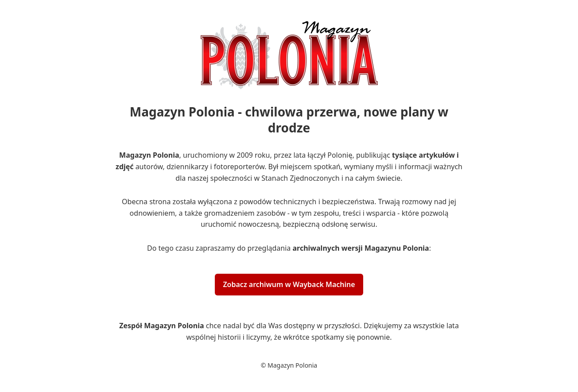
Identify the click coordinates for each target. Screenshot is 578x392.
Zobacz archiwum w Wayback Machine (289, 284)
